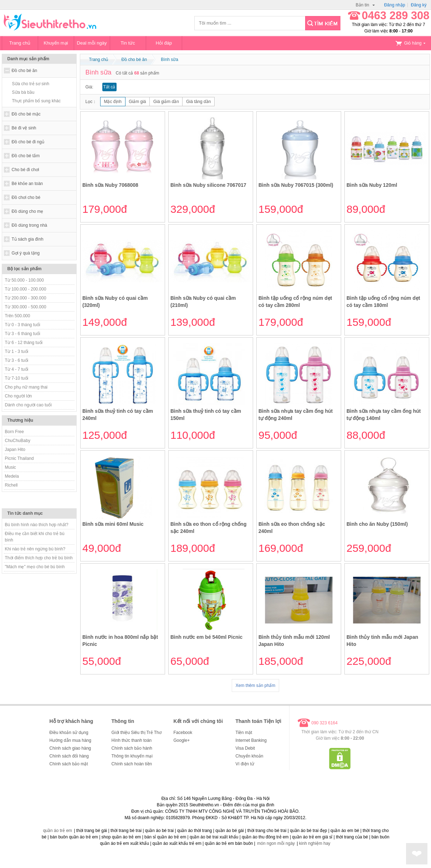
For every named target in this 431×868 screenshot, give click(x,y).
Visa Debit (245, 748)
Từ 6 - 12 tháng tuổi (24, 343)
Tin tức (128, 43)
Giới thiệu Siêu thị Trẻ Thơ (137, 733)
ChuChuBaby (18, 441)
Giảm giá (137, 102)
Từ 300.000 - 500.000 (26, 307)
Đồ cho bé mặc (26, 114)
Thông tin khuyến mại (132, 756)
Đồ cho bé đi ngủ (28, 142)
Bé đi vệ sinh (24, 128)
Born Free (14, 432)
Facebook (183, 733)
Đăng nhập (394, 5)
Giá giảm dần (166, 102)
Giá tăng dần (198, 102)
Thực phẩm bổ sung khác (37, 101)
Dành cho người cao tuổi (28, 405)
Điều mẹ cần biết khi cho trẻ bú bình (35, 537)
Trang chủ (20, 43)
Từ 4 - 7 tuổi (17, 369)
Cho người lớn (19, 396)
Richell (11, 485)
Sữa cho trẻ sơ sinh (31, 84)
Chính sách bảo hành (132, 748)
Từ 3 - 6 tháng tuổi (23, 334)
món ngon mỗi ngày (276, 843)
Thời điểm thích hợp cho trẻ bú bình (39, 558)
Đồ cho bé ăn (25, 71)
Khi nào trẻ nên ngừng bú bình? (35, 549)
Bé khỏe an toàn (27, 184)
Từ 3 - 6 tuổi (17, 360)
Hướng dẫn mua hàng (70, 740)
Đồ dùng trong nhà (30, 225)
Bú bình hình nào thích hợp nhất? (37, 525)
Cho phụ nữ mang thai (26, 387)
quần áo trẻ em (58, 831)
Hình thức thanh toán (132, 740)
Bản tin (365, 5)
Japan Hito (15, 450)
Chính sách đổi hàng (69, 756)
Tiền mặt (244, 733)
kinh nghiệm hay (315, 843)
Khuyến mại (56, 43)
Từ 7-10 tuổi (17, 378)
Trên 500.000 (18, 316)
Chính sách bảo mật (69, 764)
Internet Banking (251, 740)
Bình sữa (170, 60)
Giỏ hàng (410, 43)
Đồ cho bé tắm (26, 156)
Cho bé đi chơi (25, 170)
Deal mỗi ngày (92, 43)
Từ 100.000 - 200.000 (26, 289)
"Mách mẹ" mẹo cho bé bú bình (35, 567)
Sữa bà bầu (23, 92)
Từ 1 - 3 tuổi (17, 351)
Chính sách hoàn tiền (132, 764)
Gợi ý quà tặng (26, 253)
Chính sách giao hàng (70, 748)
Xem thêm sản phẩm (255, 685)
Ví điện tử (245, 764)
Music (11, 467)
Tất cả (109, 87)
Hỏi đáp (164, 43)
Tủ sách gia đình (28, 239)
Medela (12, 476)
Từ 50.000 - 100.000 (24, 280)
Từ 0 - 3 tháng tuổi (23, 325)
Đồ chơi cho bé (26, 197)
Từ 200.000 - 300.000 (26, 298)
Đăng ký (419, 5)
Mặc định (113, 102)
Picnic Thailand (19, 458)
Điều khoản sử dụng (69, 733)
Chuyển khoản (250, 756)
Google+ (182, 740)
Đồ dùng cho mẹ (28, 211)
